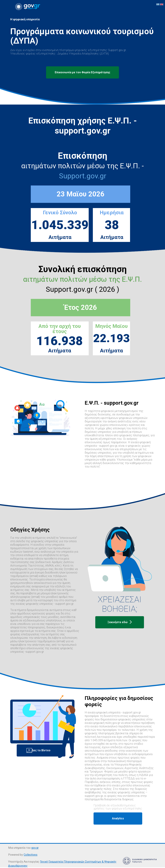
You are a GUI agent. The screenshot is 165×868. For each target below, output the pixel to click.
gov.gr (35, 848)
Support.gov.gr (83, 176)
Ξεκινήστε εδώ (120, 622)
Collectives (31, 855)
